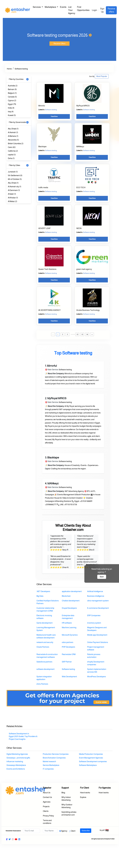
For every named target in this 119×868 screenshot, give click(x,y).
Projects (46, 807)
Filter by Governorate (17, 122)
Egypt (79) (12, 104)
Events (63, 7)
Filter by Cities (14, 165)
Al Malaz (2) (12, 201)
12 (77, 334)
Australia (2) (13, 86)
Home (9, 69)
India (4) (11, 108)
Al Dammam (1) (14, 190)
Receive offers (111, 10)
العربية (104, 830)
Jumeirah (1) (13, 172)
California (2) (13, 151)
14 (87, 334)
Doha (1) (11, 158)
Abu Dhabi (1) (13, 129)
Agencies (47, 802)
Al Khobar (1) (13, 198)
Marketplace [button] (51, 7)
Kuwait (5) (12, 115)
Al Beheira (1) (13, 136)
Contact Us (47, 797)
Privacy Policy (48, 816)
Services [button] (37, 7)
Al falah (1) (12, 194)
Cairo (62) (12, 147)
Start (102, 577)
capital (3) (12, 155)
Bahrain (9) (12, 89)
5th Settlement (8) (15, 175)
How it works (85, 793)
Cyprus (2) (12, 100)
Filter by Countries (16, 79)
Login (94, 10)
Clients (46, 811)
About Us (47, 793)
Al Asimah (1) (13, 132)
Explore (83, 797)
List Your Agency (72, 10)
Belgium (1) (12, 93)
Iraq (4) (11, 112)
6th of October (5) (15, 179)
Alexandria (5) (13, 140)
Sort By (92, 76)
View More (54, 116)
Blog (63, 793)
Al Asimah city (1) (15, 187)
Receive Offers (59, 44)
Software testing (21, 69)
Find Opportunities (83, 9)
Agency (64, 831)
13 (82, 334)
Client (73, 831)
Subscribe (86, 831)
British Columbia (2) (16, 144)
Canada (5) (12, 97)
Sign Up (102, 10)
